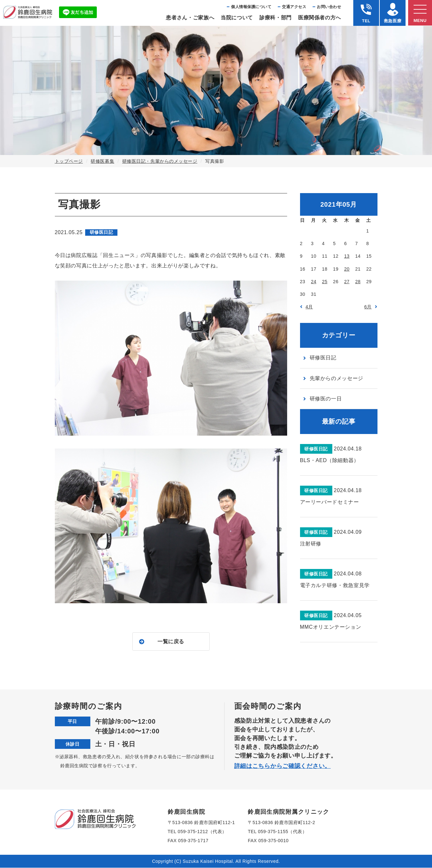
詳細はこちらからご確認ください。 (283, 766)
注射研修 (311, 544)
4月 (309, 307)
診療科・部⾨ (276, 18)
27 (347, 282)
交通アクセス (294, 7)
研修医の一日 (326, 399)
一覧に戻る (171, 641)
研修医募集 (102, 161)
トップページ (69, 161)
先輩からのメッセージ (337, 378)
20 (347, 269)
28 (358, 282)
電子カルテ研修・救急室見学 (335, 585)
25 (325, 282)
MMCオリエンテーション (331, 627)
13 (347, 256)
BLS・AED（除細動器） (330, 460)
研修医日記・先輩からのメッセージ (160, 161)
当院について (237, 18)
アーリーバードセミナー (330, 502)
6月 (368, 307)
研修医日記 (323, 358)
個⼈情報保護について (251, 7)
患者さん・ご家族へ (190, 18)
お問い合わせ (329, 7)
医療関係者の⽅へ (320, 18)
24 (314, 282)
